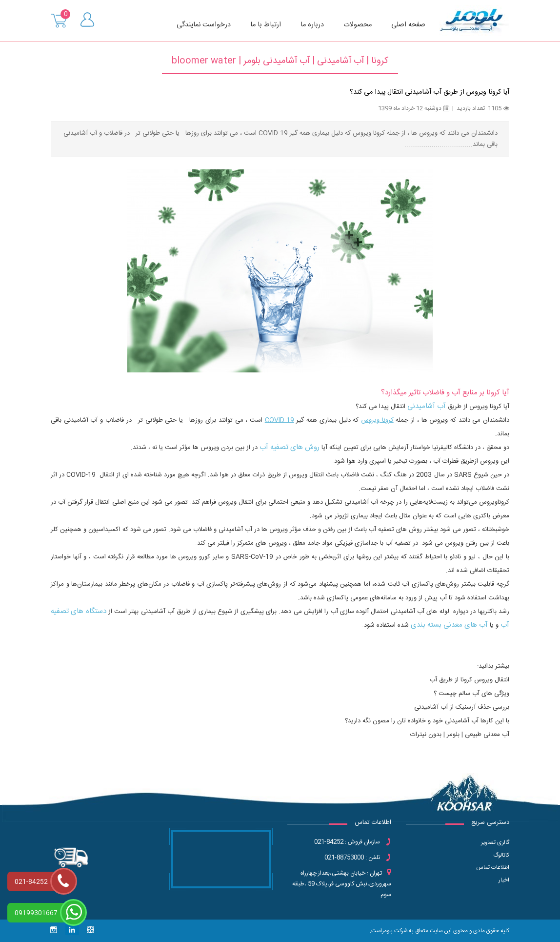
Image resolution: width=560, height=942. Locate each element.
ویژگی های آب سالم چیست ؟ (471, 694)
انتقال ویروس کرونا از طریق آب (470, 680)
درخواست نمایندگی (204, 25)
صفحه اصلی (408, 25)
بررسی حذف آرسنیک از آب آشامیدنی (462, 707)
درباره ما (312, 25)
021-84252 (31, 882)
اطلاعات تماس (493, 868)
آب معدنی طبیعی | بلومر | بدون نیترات (460, 735)
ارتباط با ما (266, 25)
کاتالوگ (501, 855)
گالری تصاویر (495, 843)
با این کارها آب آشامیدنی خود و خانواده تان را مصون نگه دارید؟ (427, 721)
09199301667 (36, 913)
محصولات (358, 25)
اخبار (504, 880)
